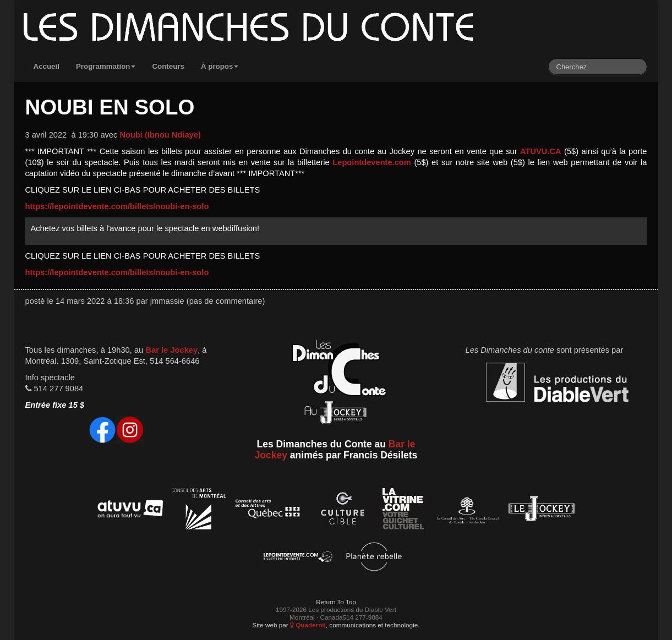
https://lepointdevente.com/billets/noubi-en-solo (117, 206)
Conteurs (168, 66)
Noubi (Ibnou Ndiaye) (160, 135)
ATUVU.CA (541, 151)
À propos (220, 66)
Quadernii (308, 625)
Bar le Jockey (171, 350)
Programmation (106, 66)
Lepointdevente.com (372, 162)
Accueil (47, 66)
